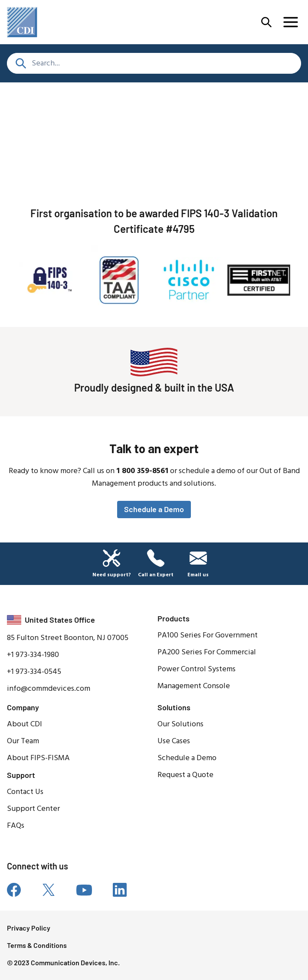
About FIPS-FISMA (38, 758)
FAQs (16, 826)
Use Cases (174, 741)
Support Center (33, 809)
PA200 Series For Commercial (207, 652)
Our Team (23, 741)
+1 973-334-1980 (33, 655)
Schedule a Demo (154, 509)
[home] (22, 22)
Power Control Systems (197, 669)
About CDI (25, 724)
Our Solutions (180, 724)
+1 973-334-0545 (34, 672)
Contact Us (25, 792)
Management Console (194, 686)
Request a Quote (185, 775)
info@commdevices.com (49, 689)
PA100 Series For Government (208, 635)
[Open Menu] (266, 22)
